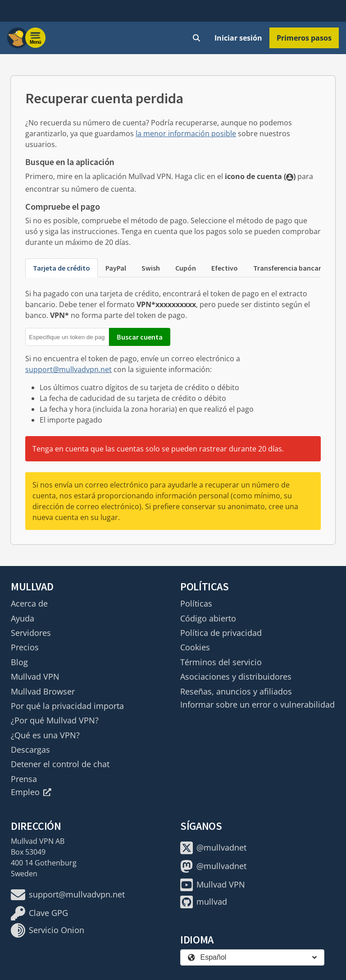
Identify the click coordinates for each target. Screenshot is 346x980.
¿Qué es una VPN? (45, 735)
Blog (19, 662)
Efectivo (225, 268)
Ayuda (23, 618)
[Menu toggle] (36, 38)
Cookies (195, 647)
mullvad (204, 902)
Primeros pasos (304, 38)
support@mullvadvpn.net (68, 369)
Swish (151, 268)
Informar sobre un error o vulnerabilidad (257, 704)
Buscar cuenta (140, 337)
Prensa (24, 779)
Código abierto (208, 618)
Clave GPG (39, 913)
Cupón (186, 268)
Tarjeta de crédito (61, 268)
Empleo (31, 792)
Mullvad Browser (43, 691)
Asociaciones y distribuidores (236, 676)
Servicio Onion (48, 930)
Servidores (31, 633)
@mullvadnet (213, 848)
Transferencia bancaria (290, 268)
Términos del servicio (221, 662)
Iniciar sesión (238, 38)
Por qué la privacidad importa (67, 706)
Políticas (196, 603)
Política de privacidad (221, 633)
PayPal (116, 268)
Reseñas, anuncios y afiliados (236, 691)
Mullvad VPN (35, 676)
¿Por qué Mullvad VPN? (55, 720)
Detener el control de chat (60, 764)
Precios (25, 647)
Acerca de (29, 603)
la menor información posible (186, 133)
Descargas (30, 750)
